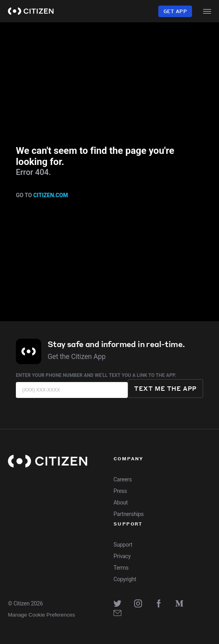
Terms (121, 568)
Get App (175, 11)
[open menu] (207, 11)
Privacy (122, 556)
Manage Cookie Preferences (41, 615)
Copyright (125, 579)
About (121, 502)
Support (123, 545)
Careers (123, 479)
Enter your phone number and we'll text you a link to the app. (96, 375)
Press (120, 491)
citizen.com (51, 195)
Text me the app (165, 388)
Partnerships (129, 514)
